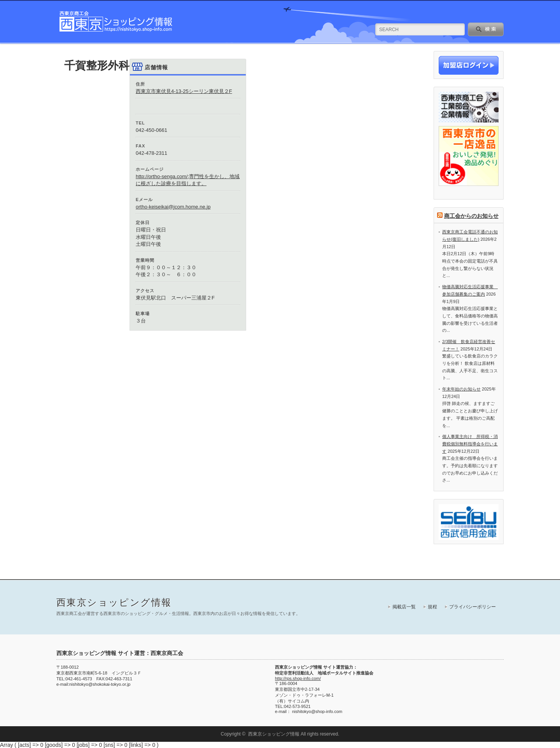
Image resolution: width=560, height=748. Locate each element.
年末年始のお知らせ (461, 389)
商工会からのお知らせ (471, 216)
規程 (432, 607)
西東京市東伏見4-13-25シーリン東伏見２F (184, 91)
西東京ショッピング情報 (114, 602)
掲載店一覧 (404, 607)
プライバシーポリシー (472, 607)
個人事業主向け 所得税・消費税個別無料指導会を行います (470, 444)
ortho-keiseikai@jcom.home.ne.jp (173, 207)
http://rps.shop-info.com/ (298, 678)
